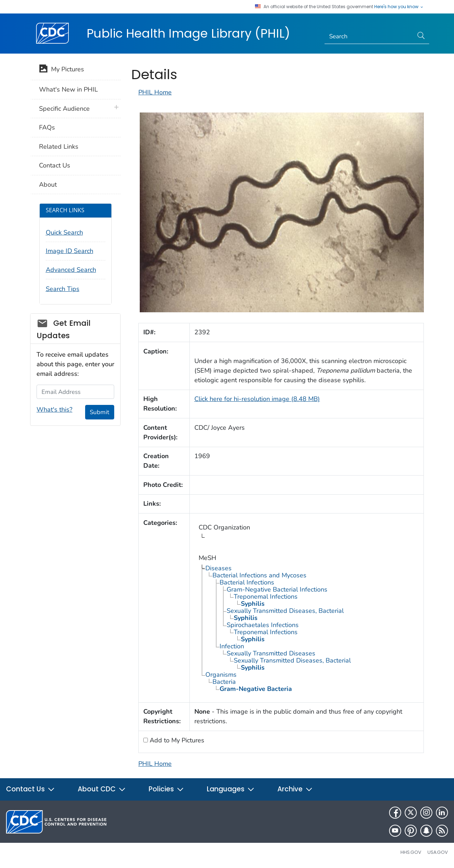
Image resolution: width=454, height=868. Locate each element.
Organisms (221, 675)
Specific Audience (64, 109)
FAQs (47, 127)
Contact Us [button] (31, 789)
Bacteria (224, 682)
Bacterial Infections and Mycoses (259, 575)
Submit (99, 412)
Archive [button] (295, 789)
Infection (232, 646)
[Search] (369, 37)
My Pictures (62, 70)
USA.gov (438, 852)
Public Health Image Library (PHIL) (188, 33)
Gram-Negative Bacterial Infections (277, 589)
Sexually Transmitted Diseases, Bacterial (285, 611)
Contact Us (55, 165)
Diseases (218, 568)
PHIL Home (155, 92)
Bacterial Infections (247, 582)
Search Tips (63, 289)
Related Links (59, 147)
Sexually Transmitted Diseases (271, 653)
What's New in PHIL (68, 89)
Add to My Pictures (176, 740)
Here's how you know (399, 7)
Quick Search (64, 232)
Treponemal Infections (266, 597)
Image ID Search (70, 251)
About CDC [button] (102, 789)
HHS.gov (411, 852)
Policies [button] (166, 789)
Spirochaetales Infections (263, 625)
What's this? (54, 410)
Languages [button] (231, 789)
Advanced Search (71, 270)
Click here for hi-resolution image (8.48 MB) (257, 399)
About (48, 185)
